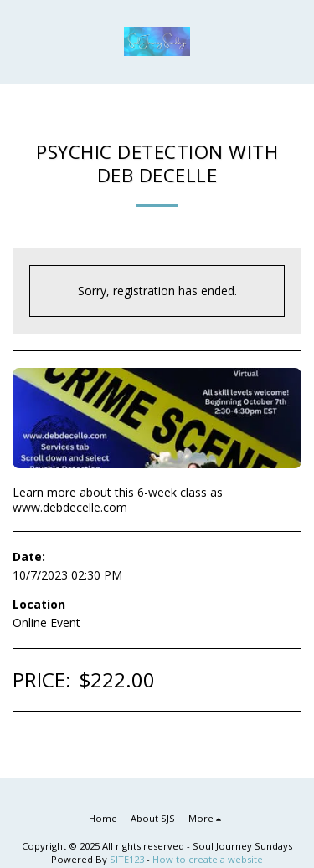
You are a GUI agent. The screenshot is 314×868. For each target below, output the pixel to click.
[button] (18, 41)
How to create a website (208, 859)
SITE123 (127, 859)
